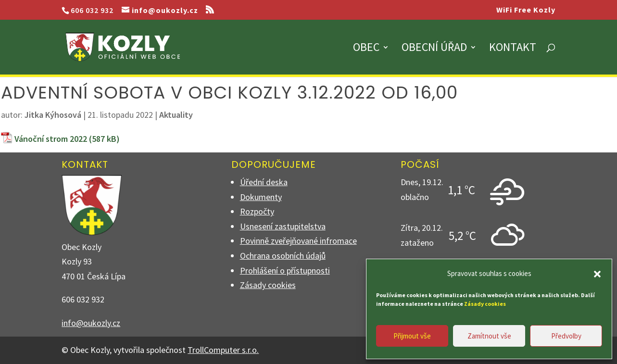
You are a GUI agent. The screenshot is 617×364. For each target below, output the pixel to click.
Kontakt (513, 49)
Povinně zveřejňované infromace (298, 241)
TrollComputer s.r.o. (223, 350)
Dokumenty (261, 197)
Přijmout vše (412, 336)
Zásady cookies (268, 285)
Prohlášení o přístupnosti (285, 270)
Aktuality (176, 115)
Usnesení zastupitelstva (283, 226)
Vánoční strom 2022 (51, 139)
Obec (366, 49)
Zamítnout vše (489, 336)
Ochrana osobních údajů (283, 256)
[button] (597, 274)
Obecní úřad (434, 49)
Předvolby (566, 336)
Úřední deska (264, 182)
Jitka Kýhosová (53, 115)
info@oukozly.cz (91, 323)
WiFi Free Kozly (526, 10)
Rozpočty (257, 211)
